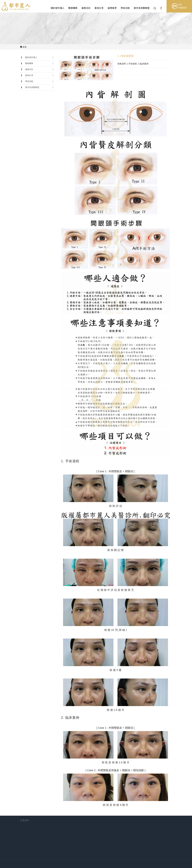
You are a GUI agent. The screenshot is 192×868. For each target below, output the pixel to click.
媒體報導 (112, 8)
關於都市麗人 (58, 8)
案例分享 (99, 8)
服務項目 (86, 8)
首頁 (23, 47)
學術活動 (125, 8)
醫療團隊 (73, 8)
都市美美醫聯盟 (142, 8)
